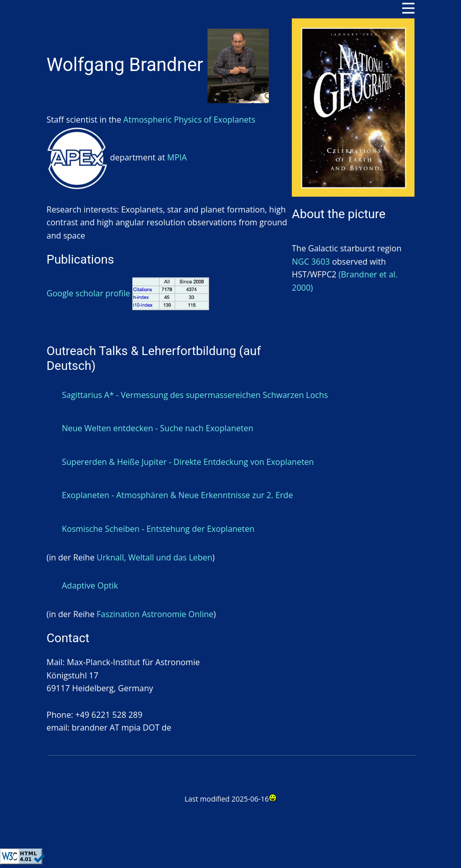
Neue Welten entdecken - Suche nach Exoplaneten (157, 428)
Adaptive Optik (90, 585)
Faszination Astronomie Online (155, 614)
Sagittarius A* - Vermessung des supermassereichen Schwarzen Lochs (195, 395)
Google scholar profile (128, 293)
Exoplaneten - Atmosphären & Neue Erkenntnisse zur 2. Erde (177, 495)
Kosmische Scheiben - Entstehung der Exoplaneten (158, 529)
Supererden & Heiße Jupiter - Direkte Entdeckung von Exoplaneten (188, 462)
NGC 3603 (311, 262)
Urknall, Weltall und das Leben (154, 557)
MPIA (177, 157)
